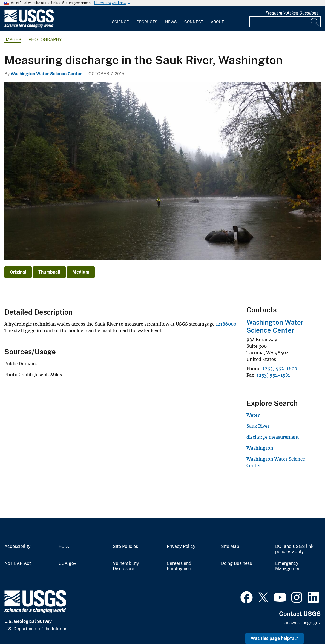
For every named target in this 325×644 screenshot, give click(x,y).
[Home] (29, 26)
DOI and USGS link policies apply (294, 549)
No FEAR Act (18, 563)
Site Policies (125, 547)
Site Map (230, 547)
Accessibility (18, 547)
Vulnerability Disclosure (126, 566)
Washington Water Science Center (46, 74)
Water (253, 415)
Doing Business (236, 563)
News (171, 22)
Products (147, 22)
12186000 (226, 324)
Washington (260, 448)
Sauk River (258, 426)
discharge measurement (273, 437)
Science (120, 22)
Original (18, 272)
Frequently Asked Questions (292, 13)
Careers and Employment (180, 566)
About (217, 22)
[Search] (315, 22)
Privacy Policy (181, 547)
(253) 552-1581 (273, 375)
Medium (81, 272)
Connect (194, 22)
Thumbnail (49, 272)
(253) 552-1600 (280, 369)
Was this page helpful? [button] (274, 638)
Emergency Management (289, 566)
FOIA (64, 547)
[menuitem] (120, 19)
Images (13, 40)
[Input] (285, 22)
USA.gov (67, 563)
